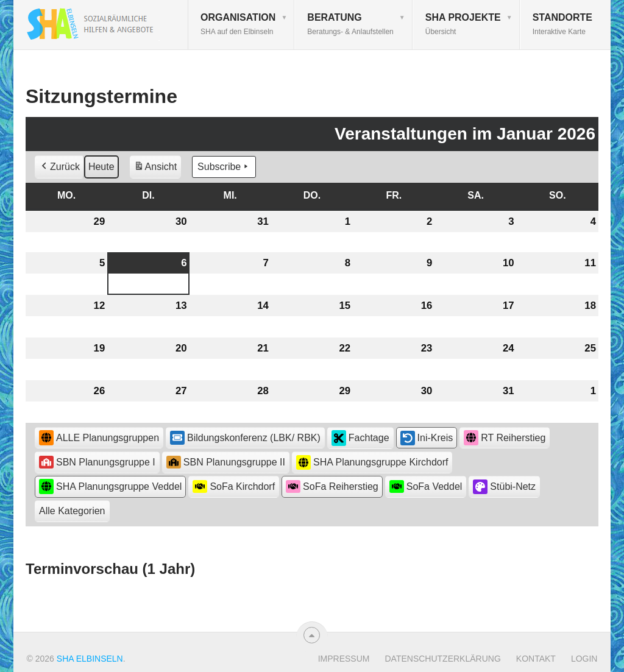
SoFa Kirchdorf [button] (234, 486)
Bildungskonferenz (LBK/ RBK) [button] (245, 437)
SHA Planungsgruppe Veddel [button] (110, 486)
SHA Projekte (463, 24)
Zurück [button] (59, 167)
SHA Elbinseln (90, 659)
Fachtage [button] (360, 438)
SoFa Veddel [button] (426, 486)
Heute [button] (101, 167)
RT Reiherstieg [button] (505, 438)
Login (584, 659)
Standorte (562, 24)
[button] (72, 511)
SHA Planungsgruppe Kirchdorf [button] (372, 463)
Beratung (350, 24)
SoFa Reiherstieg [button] (332, 486)
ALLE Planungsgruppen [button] (99, 438)
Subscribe (224, 167)
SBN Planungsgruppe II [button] (226, 462)
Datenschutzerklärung (442, 659)
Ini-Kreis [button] (427, 438)
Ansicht (157, 168)
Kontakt (536, 659)
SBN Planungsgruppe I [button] (97, 462)
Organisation (238, 24)
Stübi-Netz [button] (504, 487)
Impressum (344, 659)
